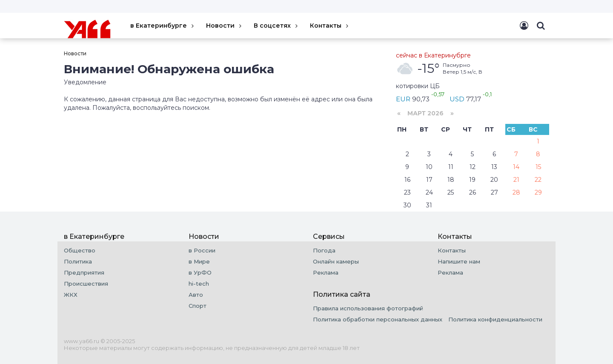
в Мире (199, 261)
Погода (324, 250)
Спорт (198, 306)
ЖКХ (71, 295)
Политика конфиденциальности (495, 319)
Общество (80, 250)
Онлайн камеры (336, 261)
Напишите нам (459, 261)
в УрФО (200, 272)
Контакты (330, 26)
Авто (196, 295)
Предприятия (84, 272)
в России (202, 250)
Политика (78, 261)
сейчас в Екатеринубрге (433, 55)
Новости (225, 26)
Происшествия (86, 284)
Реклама (326, 272)
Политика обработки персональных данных (378, 319)
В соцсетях (276, 26)
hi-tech (199, 284)
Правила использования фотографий (368, 308)
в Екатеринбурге (163, 26)
